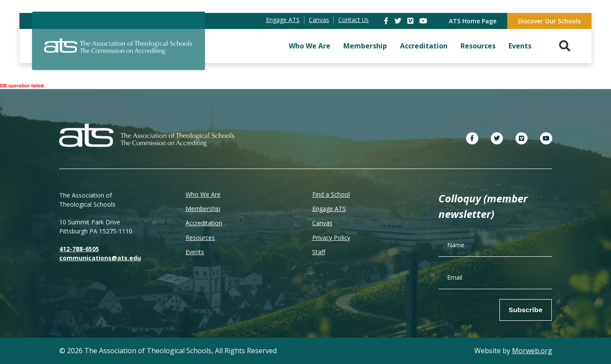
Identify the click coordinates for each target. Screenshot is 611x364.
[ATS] (118, 51)
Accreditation (424, 46)
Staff (319, 252)
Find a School (331, 194)
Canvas (322, 223)
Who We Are (310, 46)
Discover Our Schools (549, 21)
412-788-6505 (79, 249)
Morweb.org (532, 351)
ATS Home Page (473, 21)
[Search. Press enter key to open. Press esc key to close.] (565, 46)
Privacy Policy (331, 238)
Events (520, 46)
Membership (365, 46)
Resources (478, 46)
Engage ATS (329, 209)
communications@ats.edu (100, 258)
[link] (387, 21)
